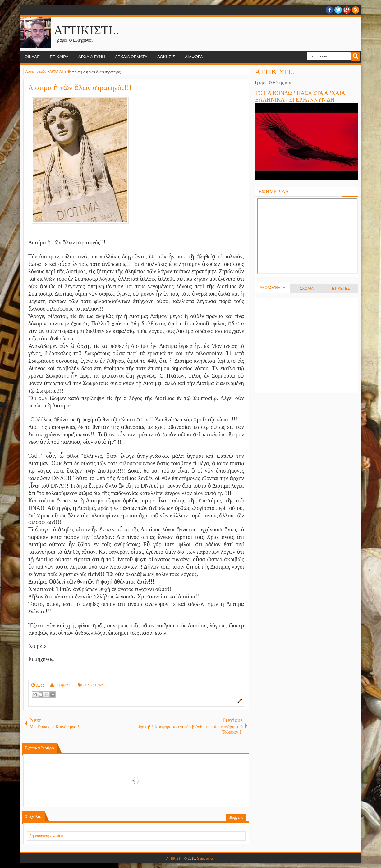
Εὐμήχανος (63, 685)
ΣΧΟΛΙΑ (307, 289)
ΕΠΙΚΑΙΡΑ (59, 57)
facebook (329, 10)
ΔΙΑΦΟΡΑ (194, 57)
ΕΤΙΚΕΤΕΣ (341, 289)
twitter (338, 10)
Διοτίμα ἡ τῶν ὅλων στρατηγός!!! (80, 88)
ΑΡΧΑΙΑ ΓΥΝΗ (92, 57)
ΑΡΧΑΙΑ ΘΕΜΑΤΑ (131, 57)
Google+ (347, 10)
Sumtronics (205, 858)
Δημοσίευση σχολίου (46, 836)
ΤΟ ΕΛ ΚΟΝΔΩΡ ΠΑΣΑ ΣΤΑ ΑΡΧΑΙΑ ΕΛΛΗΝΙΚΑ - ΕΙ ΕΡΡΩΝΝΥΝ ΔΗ (300, 96)
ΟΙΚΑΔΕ (32, 57)
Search (356, 56)
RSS (356, 10)
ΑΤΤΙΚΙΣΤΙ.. (86, 30)
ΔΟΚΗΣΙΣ (166, 57)
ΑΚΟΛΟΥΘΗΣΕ (273, 288)
